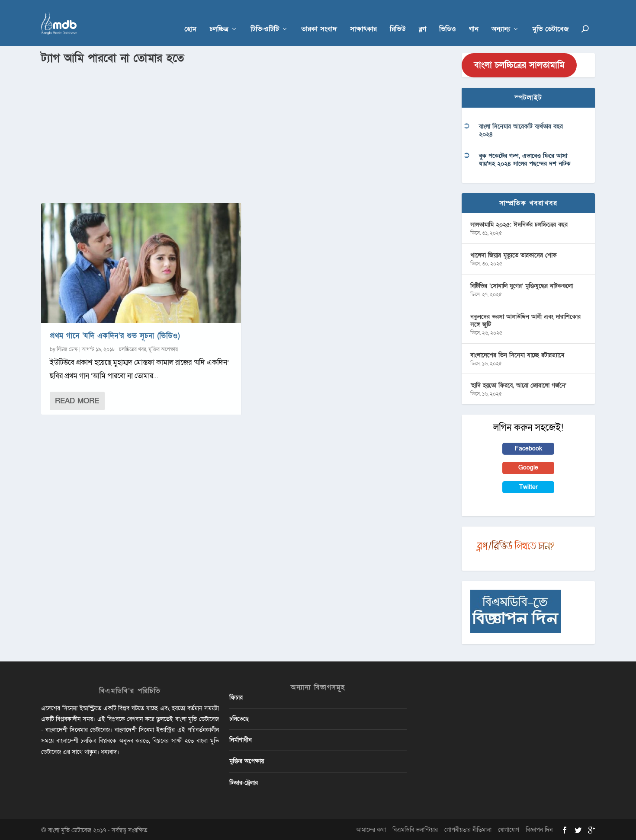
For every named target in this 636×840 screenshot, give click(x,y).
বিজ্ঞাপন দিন (539, 829)
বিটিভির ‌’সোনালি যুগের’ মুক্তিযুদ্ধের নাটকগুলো (522, 285)
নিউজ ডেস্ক (67, 348)
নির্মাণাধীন (241, 739)
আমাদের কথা (371, 829)
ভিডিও (448, 18)
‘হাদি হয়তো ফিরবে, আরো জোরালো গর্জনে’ (518, 384)
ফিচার (236, 696)
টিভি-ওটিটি (265, 18)
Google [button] (528, 467)
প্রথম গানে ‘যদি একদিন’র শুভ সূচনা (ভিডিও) (115, 334)
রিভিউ (398, 18)
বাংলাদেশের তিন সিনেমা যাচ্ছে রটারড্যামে (517, 354)
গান (474, 18)
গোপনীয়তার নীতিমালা (468, 829)
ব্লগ (422, 18)
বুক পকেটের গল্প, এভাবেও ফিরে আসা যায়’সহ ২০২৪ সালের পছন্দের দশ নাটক (525, 158)
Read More (77, 400)
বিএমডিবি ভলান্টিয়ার (415, 829)
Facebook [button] (528, 447)
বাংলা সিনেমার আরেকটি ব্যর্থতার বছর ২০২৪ (521, 129)
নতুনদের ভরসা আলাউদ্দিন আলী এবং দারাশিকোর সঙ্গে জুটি (525, 319)
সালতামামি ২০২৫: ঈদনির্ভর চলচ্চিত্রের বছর (519, 223)
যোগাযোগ (509, 829)
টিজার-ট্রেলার (244, 781)
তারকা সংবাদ (319, 18)
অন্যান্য (501, 18)
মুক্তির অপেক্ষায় (163, 348)
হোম (190, 18)
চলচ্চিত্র (219, 18)
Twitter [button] (528, 486)
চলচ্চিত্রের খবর (133, 348)
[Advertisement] (246, 130)
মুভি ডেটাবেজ (550, 18)
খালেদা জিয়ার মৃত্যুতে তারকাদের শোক (514, 254)
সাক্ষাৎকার (363, 18)
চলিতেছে (239, 717)
